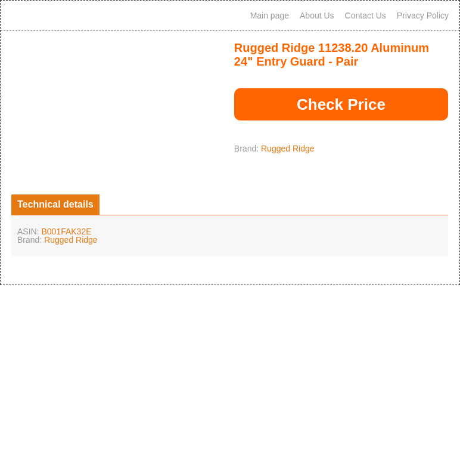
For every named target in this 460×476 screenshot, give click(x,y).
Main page (270, 16)
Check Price (341, 104)
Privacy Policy (423, 16)
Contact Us (366, 16)
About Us (317, 16)
